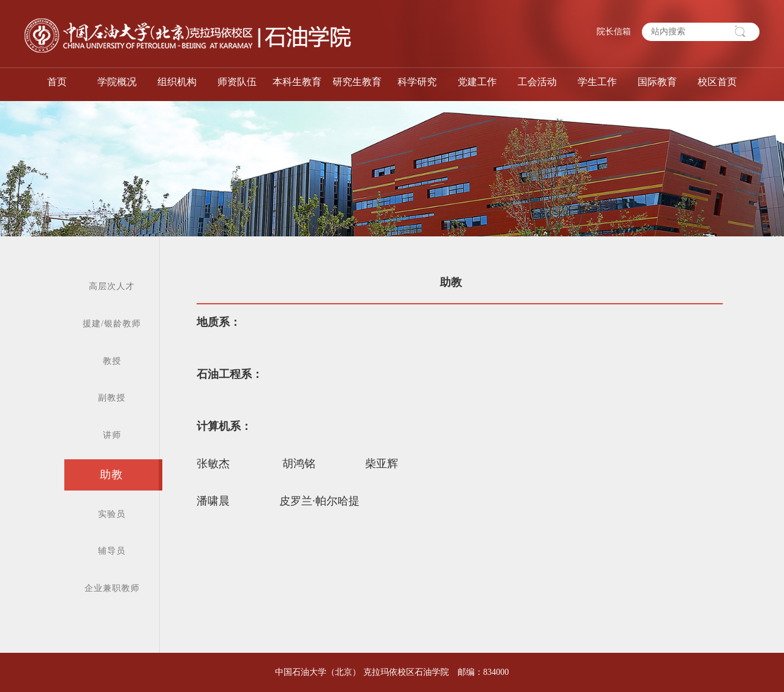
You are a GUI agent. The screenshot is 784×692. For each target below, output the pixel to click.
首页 (57, 82)
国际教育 (657, 82)
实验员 (112, 514)
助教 (111, 475)
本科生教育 (297, 82)
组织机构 (177, 82)
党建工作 (477, 82)
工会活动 (537, 82)
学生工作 (597, 82)
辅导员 (112, 551)
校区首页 (717, 82)
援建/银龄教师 (112, 324)
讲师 (112, 435)
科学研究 (417, 82)
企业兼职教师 (112, 588)
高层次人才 (112, 286)
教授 (112, 361)
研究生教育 (357, 82)
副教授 (112, 398)
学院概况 (117, 82)
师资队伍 (237, 82)
